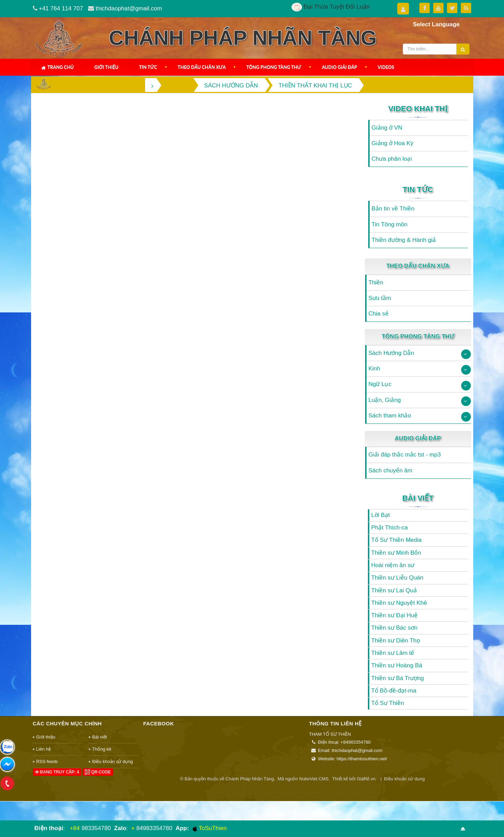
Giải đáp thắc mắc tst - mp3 (405, 455)
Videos (386, 67)
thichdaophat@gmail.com (129, 8)
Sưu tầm (380, 298)
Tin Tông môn (390, 224)
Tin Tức (148, 67)
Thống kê (102, 749)
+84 (75, 828)
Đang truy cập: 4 (57, 772)
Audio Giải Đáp (340, 67)
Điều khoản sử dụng (113, 761)
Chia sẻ (379, 314)
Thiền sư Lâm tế (393, 653)
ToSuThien (210, 828)
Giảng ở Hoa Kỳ (393, 143)
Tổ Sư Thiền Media (397, 540)
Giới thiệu (106, 67)
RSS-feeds (47, 761)
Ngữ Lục (380, 384)
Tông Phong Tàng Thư (274, 67)
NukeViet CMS (314, 779)
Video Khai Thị (418, 109)
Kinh (374, 369)
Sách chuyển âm (391, 471)
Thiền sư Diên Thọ (396, 641)
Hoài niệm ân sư (393, 565)
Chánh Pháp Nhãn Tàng (250, 779)
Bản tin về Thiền (393, 209)
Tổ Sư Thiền (388, 703)
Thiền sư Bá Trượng (398, 678)
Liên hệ (44, 749)
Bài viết (418, 498)
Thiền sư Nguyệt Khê (399, 603)
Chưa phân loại (392, 159)
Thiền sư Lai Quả (394, 590)
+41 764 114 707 (61, 8)
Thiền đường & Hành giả (404, 240)
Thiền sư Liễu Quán (397, 578)
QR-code (98, 772)
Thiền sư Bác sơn (394, 628)
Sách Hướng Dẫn (391, 353)
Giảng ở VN (387, 128)
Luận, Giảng (385, 400)
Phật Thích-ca (390, 528)
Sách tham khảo (390, 416)
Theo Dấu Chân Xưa (202, 67)
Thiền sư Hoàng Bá (397, 665)
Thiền (376, 283)
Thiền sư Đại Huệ (395, 615)
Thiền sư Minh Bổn (396, 553)
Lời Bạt (381, 515)
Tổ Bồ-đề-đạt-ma (394, 691)
